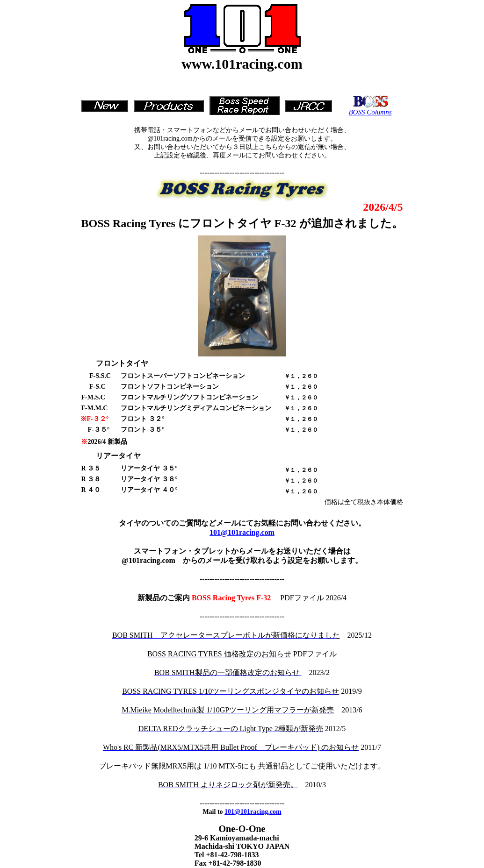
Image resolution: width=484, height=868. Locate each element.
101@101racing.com (242, 532)
